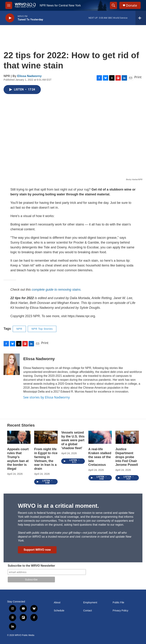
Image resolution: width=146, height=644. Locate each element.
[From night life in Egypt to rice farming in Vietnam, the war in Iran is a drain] (46, 437)
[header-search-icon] (113, 5)
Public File (119, 603)
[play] (10, 18)
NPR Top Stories (42, 329)
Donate (132, 5)
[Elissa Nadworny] (12, 364)
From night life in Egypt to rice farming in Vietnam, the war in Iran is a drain (46, 459)
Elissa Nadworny (30, 76)
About (57, 603)
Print (138, 77)
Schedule (59, 611)
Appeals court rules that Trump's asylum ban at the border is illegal (18, 459)
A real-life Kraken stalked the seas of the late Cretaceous (100, 457)
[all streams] (141, 18)
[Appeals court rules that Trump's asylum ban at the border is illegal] (19, 437)
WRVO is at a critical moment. (58, 506)
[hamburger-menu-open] (9, 5)
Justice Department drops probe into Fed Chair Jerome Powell (127, 457)
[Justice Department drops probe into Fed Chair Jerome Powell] (127, 437)
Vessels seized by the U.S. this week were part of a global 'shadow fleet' (73, 440)
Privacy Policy (121, 611)
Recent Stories (21, 425)
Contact (87, 611)
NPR (19, 329)
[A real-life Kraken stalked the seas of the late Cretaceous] (100, 437)
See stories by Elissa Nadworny (47, 397)
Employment (90, 603)
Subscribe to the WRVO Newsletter (31, 566)
